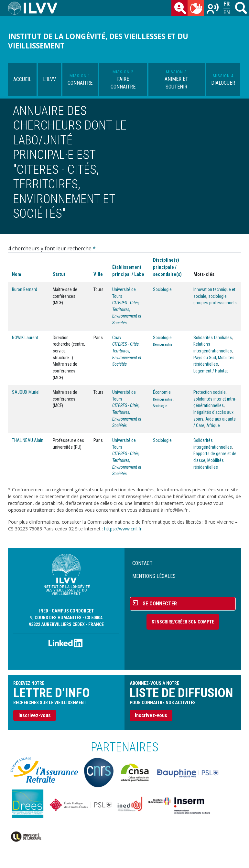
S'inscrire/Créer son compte (183, 622)
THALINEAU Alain (28, 440)
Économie (162, 392)
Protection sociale (210, 392)
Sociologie (162, 289)
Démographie (163, 345)
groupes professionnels (215, 303)
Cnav (117, 338)
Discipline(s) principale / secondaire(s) (167, 267)
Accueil (22, 79)
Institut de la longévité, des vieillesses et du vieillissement (98, 41)
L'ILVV (49, 79)
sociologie (217, 296)
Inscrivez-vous (35, 715)
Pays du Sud (205, 358)
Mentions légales (154, 576)
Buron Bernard (25, 289)
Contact (142, 563)
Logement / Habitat (211, 371)
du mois (197, 9)
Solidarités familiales (213, 338)
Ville (98, 274)
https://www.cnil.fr (123, 529)
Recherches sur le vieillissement (213, 9)
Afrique (213, 425)
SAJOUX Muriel (26, 392)
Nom (16, 274)
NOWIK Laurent (25, 338)
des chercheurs (181, 9)
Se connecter (160, 604)
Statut (59, 274)
